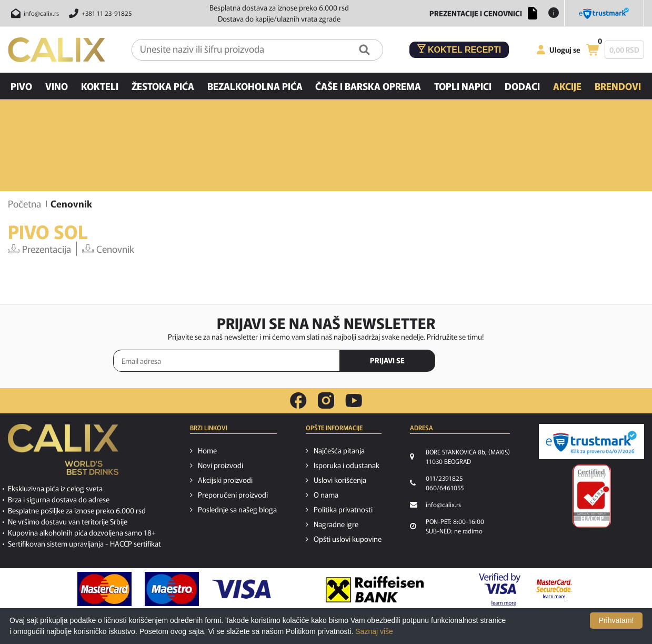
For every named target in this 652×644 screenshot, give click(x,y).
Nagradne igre (336, 524)
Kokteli (100, 86)
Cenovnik (108, 249)
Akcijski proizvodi (225, 480)
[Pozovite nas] (99, 13)
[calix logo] (63, 453)
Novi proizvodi (220, 465)
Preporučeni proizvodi (233, 494)
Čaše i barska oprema (368, 86)
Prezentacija (39, 249)
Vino (57, 86)
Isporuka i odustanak (347, 465)
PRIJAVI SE (387, 360)
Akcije (567, 86)
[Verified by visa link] (500, 589)
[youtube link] (354, 400)
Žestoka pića (163, 86)
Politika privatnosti (343, 509)
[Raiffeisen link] (375, 589)
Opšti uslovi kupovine (348, 539)
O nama (326, 494)
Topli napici (463, 86)
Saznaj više (374, 631)
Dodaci (522, 86)
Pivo (21, 86)
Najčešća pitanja (339, 450)
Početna (24, 203)
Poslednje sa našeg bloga (237, 509)
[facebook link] (298, 401)
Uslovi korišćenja (340, 480)
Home (207, 450)
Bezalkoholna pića (255, 86)
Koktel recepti (459, 49)
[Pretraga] (364, 50)
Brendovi (618, 86)
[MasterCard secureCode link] (554, 589)
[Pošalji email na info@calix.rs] (33, 13)
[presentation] (495, 361)
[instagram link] (326, 401)
